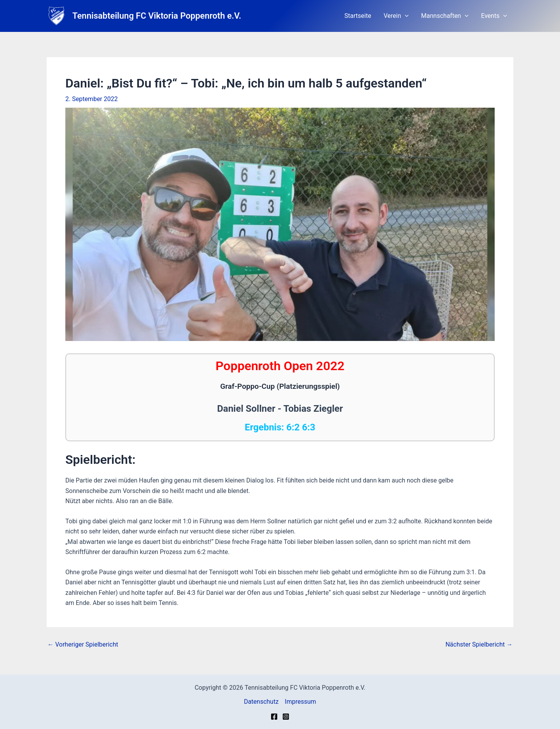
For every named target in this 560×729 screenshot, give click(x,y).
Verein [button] (396, 16)
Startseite (358, 16)
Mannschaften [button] (445, 16)
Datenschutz (261, 702)
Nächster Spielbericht (479, 645)
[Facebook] (274, 717)
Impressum (300, 702)
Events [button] (494, 16)
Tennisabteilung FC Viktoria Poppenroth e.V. (157, 16)
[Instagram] (286, 717)
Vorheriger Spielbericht (83, 645)
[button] (405, 16)
